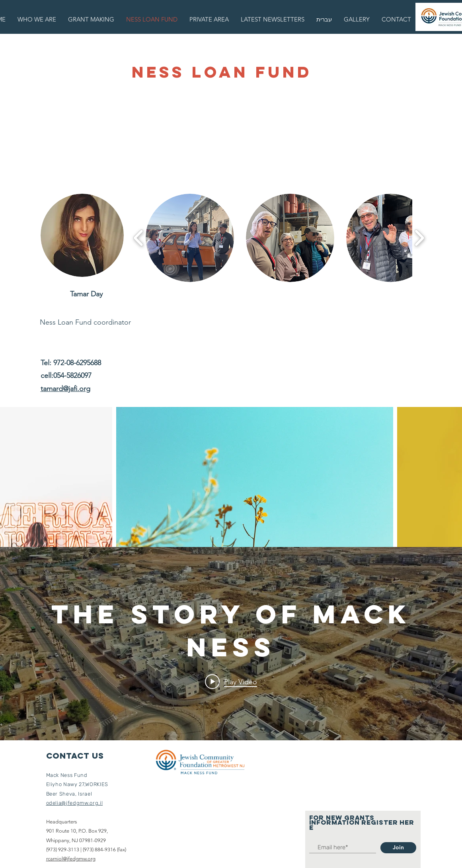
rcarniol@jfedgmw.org (71, 859)
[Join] (398, 848)
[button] (190, 238)
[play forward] (419, 238)
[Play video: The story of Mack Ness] (231, 682)
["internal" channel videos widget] (231, 644)
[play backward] (139, 238)
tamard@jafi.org (65, 389)
